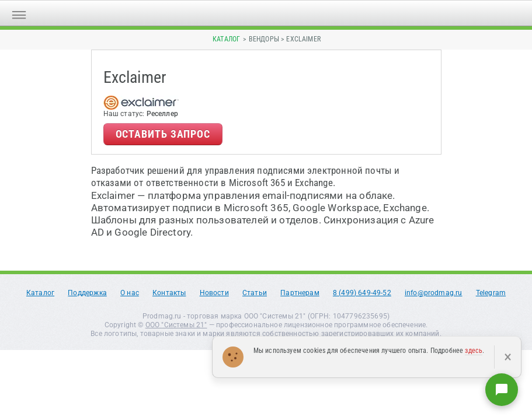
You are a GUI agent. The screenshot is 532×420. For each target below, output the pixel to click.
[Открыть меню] (19, 13)
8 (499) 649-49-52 (362, 293)
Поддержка (87, 293)
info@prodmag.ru (434, 293)
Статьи (255, 293)
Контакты (169, 293)
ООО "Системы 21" (176, 325)
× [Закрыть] (508, 357)
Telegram (491, 293)
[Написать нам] (502, 390)
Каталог (226, 39)
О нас (130, 293)
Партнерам (300, 293)
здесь (474, 351)
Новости (214, 293)
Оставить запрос (163, 134)
